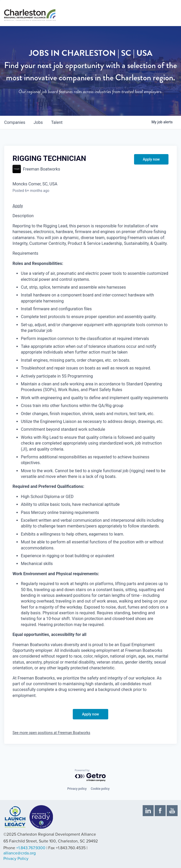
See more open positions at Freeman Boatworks (51, 733)
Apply (18, 206)
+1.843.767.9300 (31, 848)
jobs (38, 122)
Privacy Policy (16, 859)
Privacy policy (77, 789)
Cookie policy (100, 789)
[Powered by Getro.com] (91, 776)
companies (15, 122)
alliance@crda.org (20, 853)
